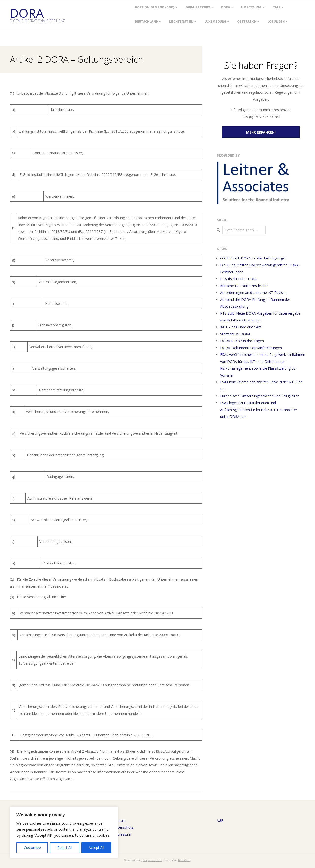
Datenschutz (123, 827)
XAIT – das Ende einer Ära (241, 327)
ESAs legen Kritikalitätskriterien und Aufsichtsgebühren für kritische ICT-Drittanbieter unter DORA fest (259, 410)
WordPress (184, 860)
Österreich (247, 22)
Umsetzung (251, 7)
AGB (220, 820)
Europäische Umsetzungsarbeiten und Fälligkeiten (260, 396)
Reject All (65, 847)
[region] (64, 832)
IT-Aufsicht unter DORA (239, 279)
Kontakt (119, 820)
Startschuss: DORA (235, 334)
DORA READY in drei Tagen (242, 341)
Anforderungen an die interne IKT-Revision (254, 293)
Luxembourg (215, 22)
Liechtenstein (181, 22)
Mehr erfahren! (261, 132)
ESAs (276, 7)
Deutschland (146, 22)
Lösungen (276, 22)
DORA (226, 7)
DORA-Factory (198, 7)
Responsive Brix (152, 860)
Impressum (122, 834)
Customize (32, 847)
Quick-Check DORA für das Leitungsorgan (253, 258)
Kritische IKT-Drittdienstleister (244, 286)
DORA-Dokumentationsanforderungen (251, 348)
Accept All (96, 847)
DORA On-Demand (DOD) (155, 7)
